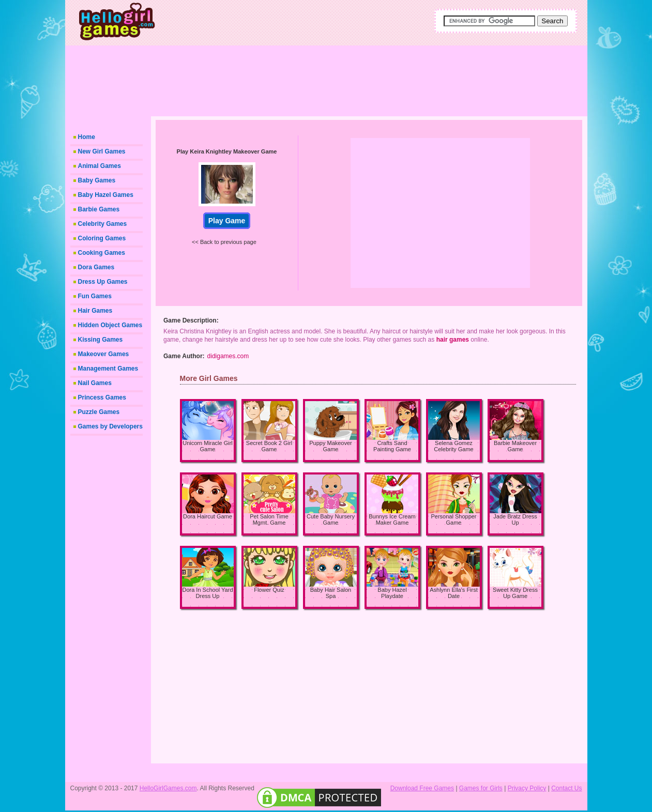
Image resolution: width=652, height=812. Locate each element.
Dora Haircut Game (208, 516)
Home (87, 137)
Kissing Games (101, 340)
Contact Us (566, 788)
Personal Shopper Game (453, 519)
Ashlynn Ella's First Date (454, 593)
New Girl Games (102, 151)
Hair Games (95, 311)
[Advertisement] (362, 78)
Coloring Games (102, 238)
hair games (453, 340)
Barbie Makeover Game (515, 446)
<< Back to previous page (224, 242)
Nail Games (95, 383)
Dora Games (96, 267)
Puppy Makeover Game (331, 446)
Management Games (108, 369)
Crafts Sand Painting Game (392, 446)
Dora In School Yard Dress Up (207, 593)
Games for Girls (481, 788)
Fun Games (95, 296)
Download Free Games (422, 788)
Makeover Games (104, 354)
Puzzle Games (99, 412)
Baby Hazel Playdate (392, 593)
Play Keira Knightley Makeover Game (227, 151)
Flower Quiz (269, 590)
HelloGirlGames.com (168, 788)
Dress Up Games (103, 282)
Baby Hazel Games (106, 195)
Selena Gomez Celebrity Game (453, 446)
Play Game (227, 221)
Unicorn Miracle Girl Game (208, 446)
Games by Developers (110, 426)
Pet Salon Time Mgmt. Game (269, 519)
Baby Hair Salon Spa (331, 593)
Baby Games (97, 180)
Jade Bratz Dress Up (515, 519)
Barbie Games (99, 209)
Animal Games (100, 166)
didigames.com (228, 356)
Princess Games (102, 397)
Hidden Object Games (110, 325)
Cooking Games (102, 253)
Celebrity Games (103, 224)
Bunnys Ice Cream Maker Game (392, 519)
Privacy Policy (527, 788)
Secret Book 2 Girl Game (269, 446)
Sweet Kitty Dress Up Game (515, 593)
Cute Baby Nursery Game (331, 519)
